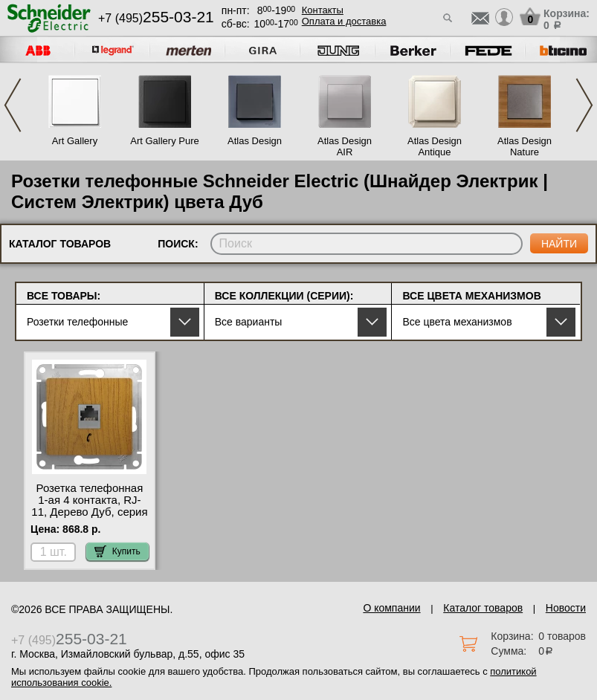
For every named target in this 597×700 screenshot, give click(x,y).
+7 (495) (156, 18)
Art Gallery (75, 141)
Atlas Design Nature (525, 146)
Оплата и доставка (344, 21)
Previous (13, 105)
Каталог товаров (483, 608)
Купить (117, 551)
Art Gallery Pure (164, 141)
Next (584, 105)
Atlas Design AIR (345, 146)
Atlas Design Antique (435, 146)
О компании (391, 608)
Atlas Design (255, 141)
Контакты (323, 10)
